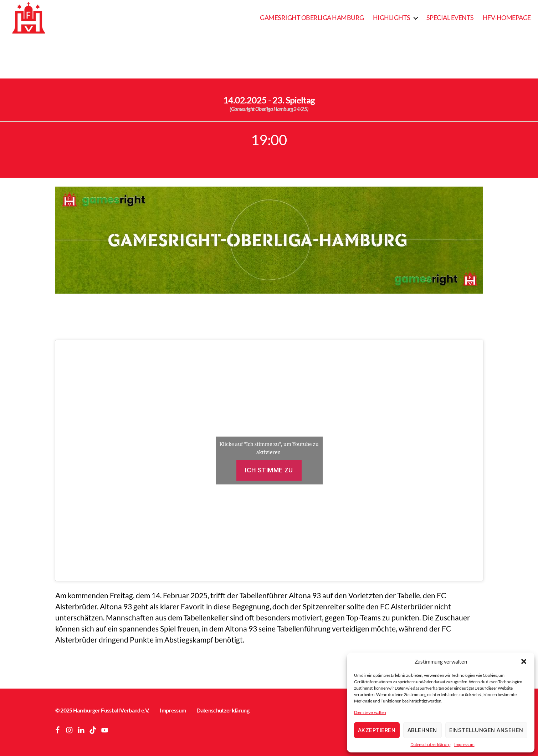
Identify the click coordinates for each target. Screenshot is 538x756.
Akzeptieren (377, 730)
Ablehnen (422, 730)
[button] (524, 661)
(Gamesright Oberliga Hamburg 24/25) (269, 109)
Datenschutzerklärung (431, 744)
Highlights (392, 18)
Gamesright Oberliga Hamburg (312, 18)
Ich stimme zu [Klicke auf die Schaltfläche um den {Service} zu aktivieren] (269, 470)
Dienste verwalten (370, 712)
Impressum (464, 744)
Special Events (450, 18)
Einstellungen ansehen (486, 730)
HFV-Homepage (507, 18)
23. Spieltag (294, 100)
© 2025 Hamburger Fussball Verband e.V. (102, 710)
